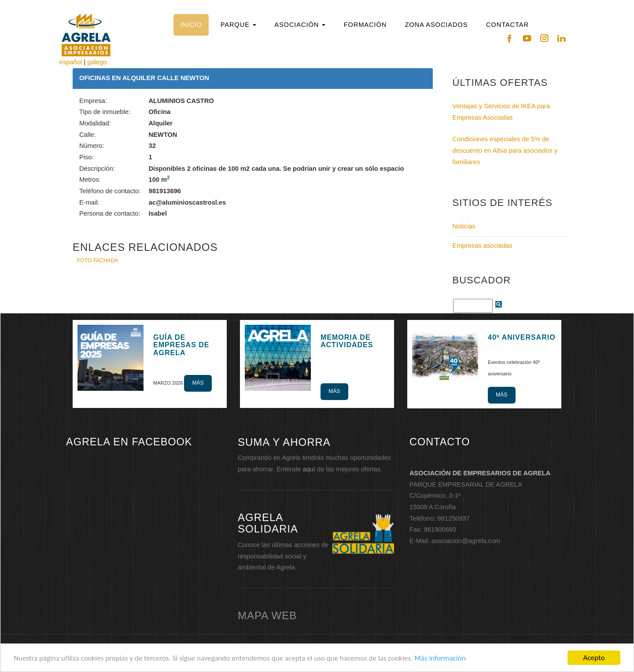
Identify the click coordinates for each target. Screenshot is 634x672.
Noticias (464, 226)
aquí (309, 469)
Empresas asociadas (483, 246)
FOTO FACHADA (98, 261)
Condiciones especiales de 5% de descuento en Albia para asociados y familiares (505, 150)
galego (97, 62)
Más (198, 383)
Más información (440, 661)
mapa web (267, 615)
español (71, 62)
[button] (238, 25)
